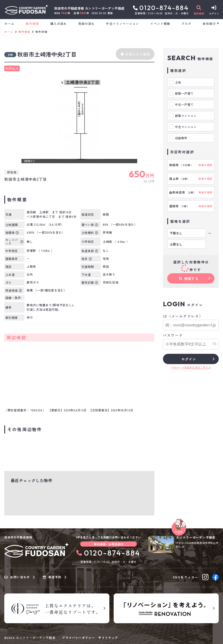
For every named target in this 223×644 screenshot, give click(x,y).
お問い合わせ (17, 577)
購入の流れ (59, 24)
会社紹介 (209, 24)
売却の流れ (87, 24)
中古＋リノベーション (122, 24)
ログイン (189, 359)
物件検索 (32, 24)
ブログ (186, 24)
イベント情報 (160, 24)
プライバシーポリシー (78, 638)
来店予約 (52, 577)
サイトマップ (108, 638)
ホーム (9, 24)
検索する (189, 278)
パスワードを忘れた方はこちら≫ (191, 367)
